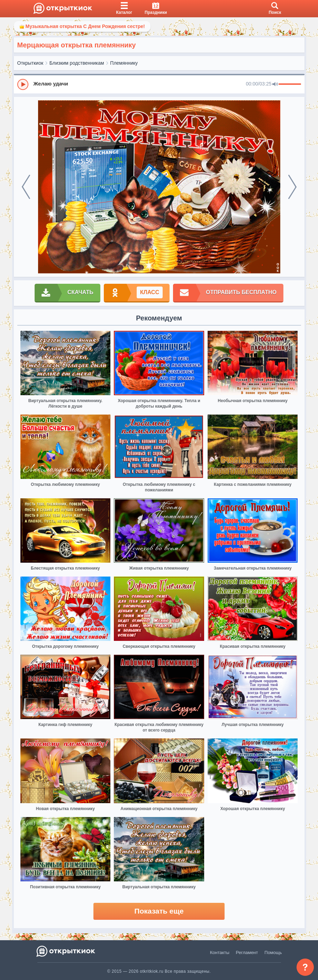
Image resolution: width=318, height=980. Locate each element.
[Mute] (275, 84)
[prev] (26, 187)
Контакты (220, 952)
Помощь (273, 952)
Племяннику (124, 63)
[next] (292, 187)
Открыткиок (30, 63)
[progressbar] (290, 84)
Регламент (247, 952)
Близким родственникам (77, 63)
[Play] (23, 84)
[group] (159, 84)
